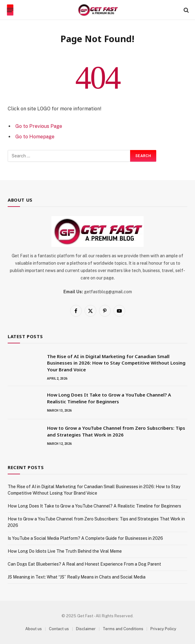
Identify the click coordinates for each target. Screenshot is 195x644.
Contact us (59, 629)
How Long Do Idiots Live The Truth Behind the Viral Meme (65, 551)
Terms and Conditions (123, 629)
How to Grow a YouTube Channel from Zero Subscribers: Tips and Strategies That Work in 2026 (116, 431)
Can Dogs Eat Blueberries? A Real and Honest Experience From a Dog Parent (84, 564)
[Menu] (10, 10)
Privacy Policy (163, 629)
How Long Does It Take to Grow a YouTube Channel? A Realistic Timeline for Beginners (109, 398)
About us (34, 629)
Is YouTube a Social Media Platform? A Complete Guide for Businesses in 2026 (85, 538)
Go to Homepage (35, 137)
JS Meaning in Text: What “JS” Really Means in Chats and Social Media (77, 577)
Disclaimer (86, 629)
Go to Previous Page (39, 126)
